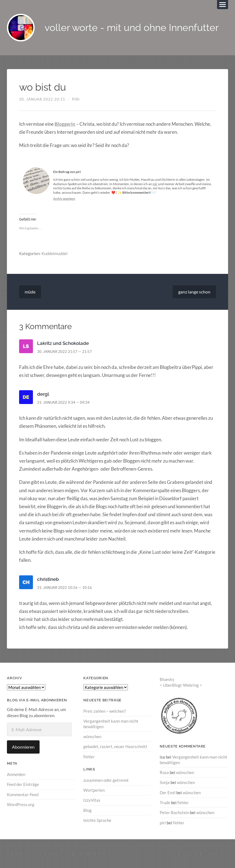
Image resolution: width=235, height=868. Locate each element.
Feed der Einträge (23, 784)
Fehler (89, 756)
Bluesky (167, 679)
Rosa (164, 772)
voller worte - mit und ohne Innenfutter (132, 28)
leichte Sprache (97, 820)
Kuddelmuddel (55, 254)
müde (30, 292)
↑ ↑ (226, 853)
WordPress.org (21, 804)
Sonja (165, 782)
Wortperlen (94, 790)
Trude (165, 803)
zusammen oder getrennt (106, 780)
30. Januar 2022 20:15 (42, 99)
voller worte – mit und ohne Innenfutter (73, 853)
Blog (87, 810)
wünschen (92, 736)
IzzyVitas (92, 800)
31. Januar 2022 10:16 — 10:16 (64, 588)
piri (76, 99)
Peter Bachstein (174, 812)
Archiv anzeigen (64, 199)
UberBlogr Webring (181, 685)
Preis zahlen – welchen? (105, 711)
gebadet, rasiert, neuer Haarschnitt (115, 746)
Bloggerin (65, 124)
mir (155, 184)
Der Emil (168, 792)
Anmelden (16, 774)
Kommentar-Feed (23, 794)
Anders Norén (206, 853)
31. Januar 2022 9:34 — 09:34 (63, 402)
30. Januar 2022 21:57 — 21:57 (64, 352)
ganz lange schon (194, 292)
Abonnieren (23, 747)
